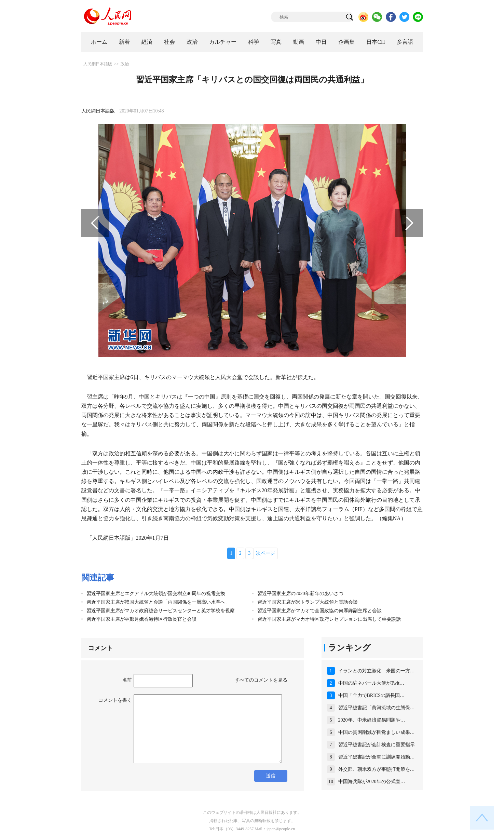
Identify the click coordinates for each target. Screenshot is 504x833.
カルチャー (223, 42)
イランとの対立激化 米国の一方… (377, 671)
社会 (169, 42)
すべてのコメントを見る (261, 680)
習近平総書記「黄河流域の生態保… (377, 708)
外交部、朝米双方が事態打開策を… (377, 769)
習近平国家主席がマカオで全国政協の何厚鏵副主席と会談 (319, 611)
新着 (124, 42)
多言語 (405, 42)
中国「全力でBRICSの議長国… (371, 695)
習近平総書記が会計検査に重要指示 (377, 745)
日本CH (376, 42)
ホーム (99, 42)
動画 (299, 42)
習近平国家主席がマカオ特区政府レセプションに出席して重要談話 (329, 619)
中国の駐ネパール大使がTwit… (371, 683)
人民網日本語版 (98, 64)
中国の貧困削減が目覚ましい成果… (377, 732)
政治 (192, 42)
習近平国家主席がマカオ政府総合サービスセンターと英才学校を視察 (161, 611)
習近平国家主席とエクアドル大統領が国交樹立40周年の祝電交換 (156, 594)
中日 (321, 42)
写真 (276, 42)
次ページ (265, 553)
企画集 (346, 42)
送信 (271, 776)
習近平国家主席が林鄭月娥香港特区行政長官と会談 (141, 619)
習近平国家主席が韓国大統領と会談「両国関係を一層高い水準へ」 (158, 602)
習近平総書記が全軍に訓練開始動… (377, 757)
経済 (147, 42)
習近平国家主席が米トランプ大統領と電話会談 (308, 602)
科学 (254, 42)
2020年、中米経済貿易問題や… (372, 720)
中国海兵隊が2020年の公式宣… (372, 782)
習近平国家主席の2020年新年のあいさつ (300, 594)
